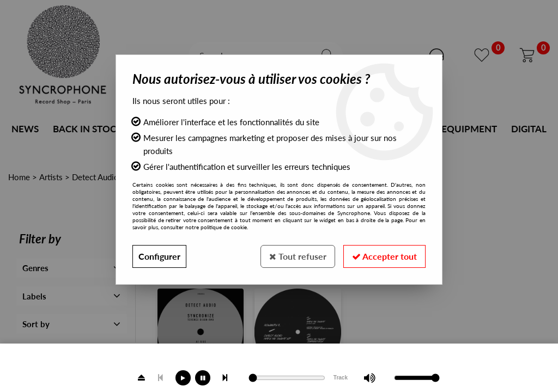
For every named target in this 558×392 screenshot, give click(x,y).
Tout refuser (298, 256)
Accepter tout (384, 256)
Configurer (159, 256)
